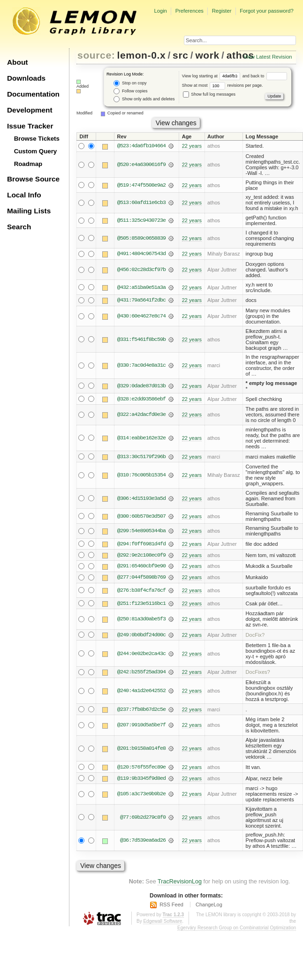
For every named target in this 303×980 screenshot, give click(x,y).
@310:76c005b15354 (141, 475)
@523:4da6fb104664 (141, 146)
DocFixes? (258, 673)
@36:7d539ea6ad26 (143, 842)
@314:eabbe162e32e (141, 438)
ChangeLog (209, 906)
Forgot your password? (266, 11)
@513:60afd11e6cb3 (141, 203)
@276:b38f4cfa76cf (141, 591)
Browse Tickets (37, 139)
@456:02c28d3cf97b (141, 270)
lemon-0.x (142, 55)
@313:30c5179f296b (141, 457)
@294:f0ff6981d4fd (141, 544)
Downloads (26, 78)
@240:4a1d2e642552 (141, 692)
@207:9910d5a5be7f (141, 726)
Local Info (24, 195)
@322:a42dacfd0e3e (141, 415)
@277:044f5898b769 (141, 578)
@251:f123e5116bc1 (141, 604)
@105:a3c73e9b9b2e (141, 796)
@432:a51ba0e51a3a (141, 287)
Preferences (189, 11)
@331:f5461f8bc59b (141, 339)
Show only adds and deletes (144, 99)
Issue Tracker (30, 126)
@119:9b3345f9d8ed (141, 780)
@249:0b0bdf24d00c (141, 636)
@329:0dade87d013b (141, 386)
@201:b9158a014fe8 (141, 750)
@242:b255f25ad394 (141, 673)
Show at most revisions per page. (223, 85)
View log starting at (212, 76)
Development (30, 110)
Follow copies (130, 91)
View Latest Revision (268, 57)
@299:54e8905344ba (141, 531)
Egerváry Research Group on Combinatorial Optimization (237, 929)
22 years (192, 146)
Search (19, 227)
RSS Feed (171, 906)
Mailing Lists (29, 211)
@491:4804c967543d (141, 254)
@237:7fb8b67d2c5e (141, 711)
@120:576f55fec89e (141, 769)
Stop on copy (130, 83)
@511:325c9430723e (141, 220)
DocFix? (255, 636)
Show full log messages (209, 94)
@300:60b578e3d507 (141, 517)
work (207, 55)
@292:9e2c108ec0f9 (141, 556)
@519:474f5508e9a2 (141, 185)
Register (222, 11)
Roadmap (28, 164)
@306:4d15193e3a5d (141, 499)
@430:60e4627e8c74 (141, 317)
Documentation (33, 94)
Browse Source (33, 179)
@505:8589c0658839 (141, 238)
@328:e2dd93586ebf (141, 399)
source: (96, 55)
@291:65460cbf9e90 (141, 567)
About (17, 62)
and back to (265, 76)
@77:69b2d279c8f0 (143, 819)
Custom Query (36, 151)
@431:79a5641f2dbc (141, 301)
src (180, 55)
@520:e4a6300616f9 (141, 165)
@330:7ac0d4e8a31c (141, 366)
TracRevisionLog (180, 883)
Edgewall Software (163, 923)
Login (160, 11)
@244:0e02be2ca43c (141, 655)
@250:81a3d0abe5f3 (141, 620)
